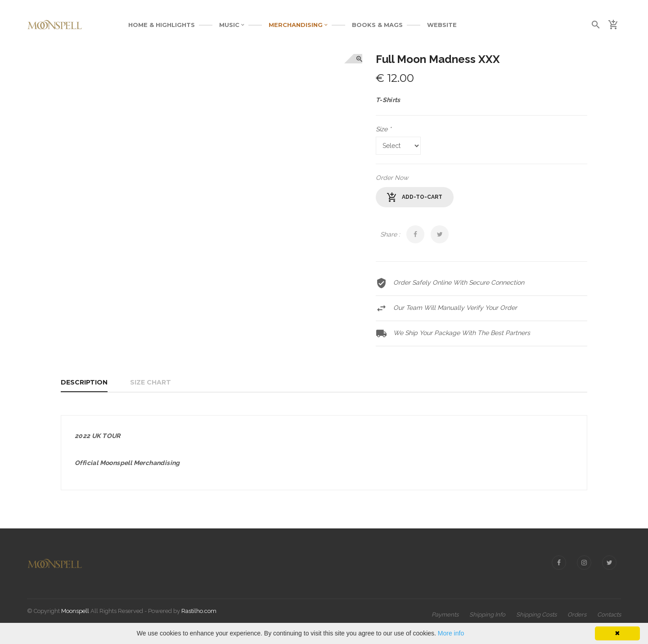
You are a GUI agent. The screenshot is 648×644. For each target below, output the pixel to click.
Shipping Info (487, 615)
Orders (577, 615)
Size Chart (151, 382)
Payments (445, 615)
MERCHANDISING (298, 25)
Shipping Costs (536, 615)
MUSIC (232, 25)
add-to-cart (415, 197)
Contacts (609, 615)
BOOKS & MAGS (377, 25)
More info (451, 633)
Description (84, 382)
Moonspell (75, 611)
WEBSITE (442, 25)
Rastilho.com (199, 611)
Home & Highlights (162, 25)
